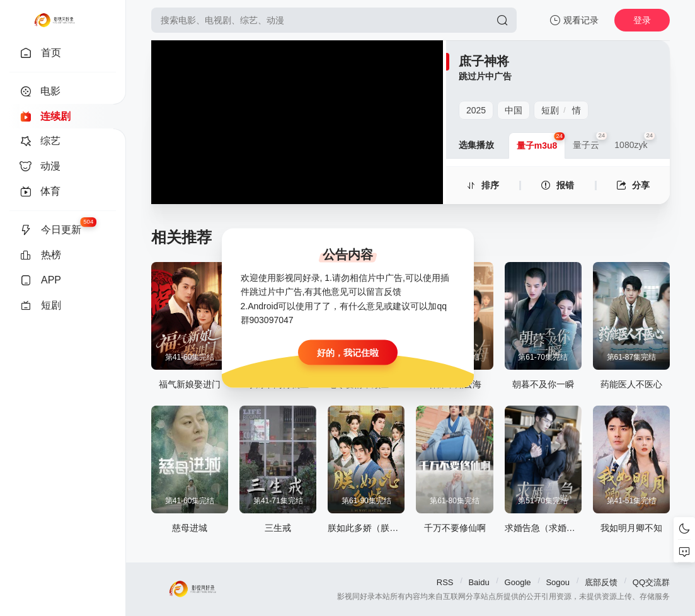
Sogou (558, 582)
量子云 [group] (590, 141)
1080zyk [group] (635, 141)
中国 (514, 110)
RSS (445, 582)
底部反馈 (601, 582)
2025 (476, 110)
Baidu (479, 582)
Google (518, 582)
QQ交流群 (651, 582)
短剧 (550, 110)
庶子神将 (484, 61)
